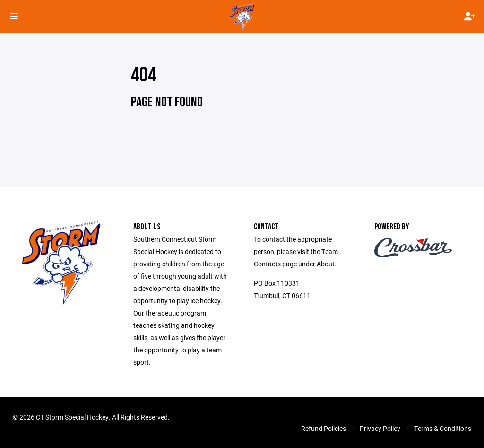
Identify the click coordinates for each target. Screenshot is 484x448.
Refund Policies (324, 428)
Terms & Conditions (443, 428)
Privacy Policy (380, 428)
